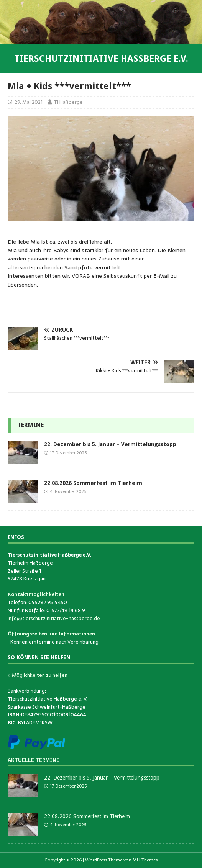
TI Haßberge (68, 102)
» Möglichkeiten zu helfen (38, 675)
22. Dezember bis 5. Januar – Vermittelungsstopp (110, 444)
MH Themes (145, 860)
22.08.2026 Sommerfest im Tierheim (93, 483)
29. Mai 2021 (29, 102)
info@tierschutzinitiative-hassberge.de (54, 618)
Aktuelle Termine (34, 760)
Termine (30, 425)
